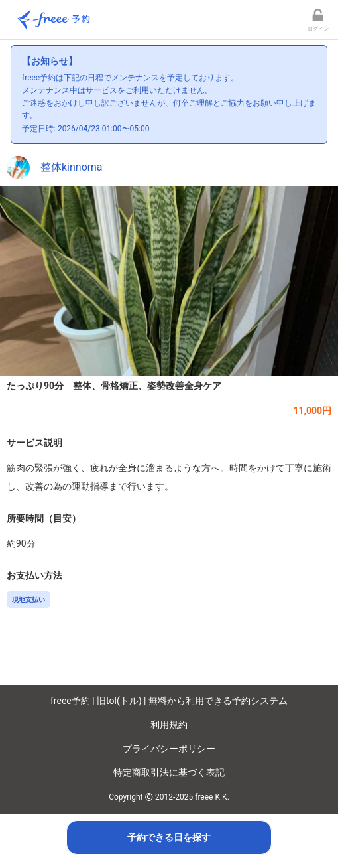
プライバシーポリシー (169, 749)
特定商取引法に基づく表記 (169, 772)
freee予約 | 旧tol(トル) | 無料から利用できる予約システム (169, 701)
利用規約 (169, 725)
